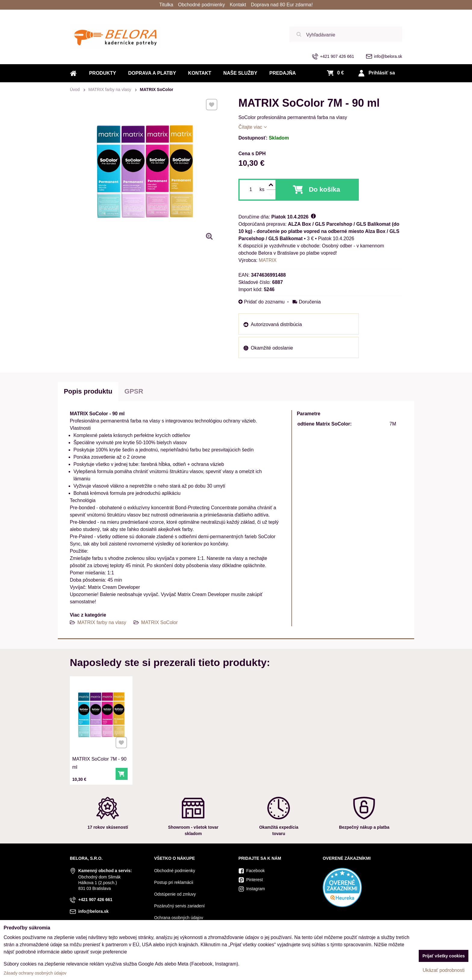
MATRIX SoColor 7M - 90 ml (99, 761)
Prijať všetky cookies (444, 956)
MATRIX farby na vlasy (102, 622)
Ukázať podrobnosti (444, 970)
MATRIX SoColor (160, 622)
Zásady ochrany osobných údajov (35, 973)
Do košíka (324, 189)
